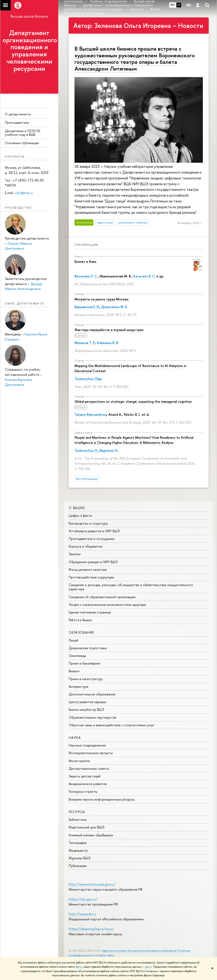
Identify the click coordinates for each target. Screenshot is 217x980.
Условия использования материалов (152, 951)
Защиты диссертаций (85, 776)
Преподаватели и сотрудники (92, 539)
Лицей (73, 640)
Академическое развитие (88, 784)
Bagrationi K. (109, 450)
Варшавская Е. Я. (87, 307)
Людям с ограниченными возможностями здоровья (107, 605)
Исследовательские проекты (91, 753)
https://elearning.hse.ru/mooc (91, 929)
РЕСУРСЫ (77, 812)
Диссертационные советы (89, 768)
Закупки (75, 554)
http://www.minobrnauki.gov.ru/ (92, 884)
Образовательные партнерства (92, 717)
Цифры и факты (80, 515)
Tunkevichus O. (86, 450)
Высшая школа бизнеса (29, 16)
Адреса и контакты (114, 951)
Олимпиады (77, 656)
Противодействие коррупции (91, 577)
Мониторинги (79, 761)
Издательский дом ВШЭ (87, 827)
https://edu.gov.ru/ (83, 899)
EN (179, 5)
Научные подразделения (87, 745)
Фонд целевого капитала (88, 570)
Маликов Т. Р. (85, 343)
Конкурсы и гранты (83, 791)
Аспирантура (78, 686)
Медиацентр (78, 850)
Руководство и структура (88, 523)
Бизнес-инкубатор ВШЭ (86, 709)
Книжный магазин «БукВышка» (91, 835)
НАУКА (75, 738)
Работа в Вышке (80, 620)
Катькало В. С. (144, 276)
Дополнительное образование (92, 694)
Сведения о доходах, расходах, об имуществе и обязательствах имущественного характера (131, 587)
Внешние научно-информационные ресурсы (102, 799)
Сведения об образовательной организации (102, 597)
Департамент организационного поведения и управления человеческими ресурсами (30, 51)
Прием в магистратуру (86, 679)
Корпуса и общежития (86, 546)
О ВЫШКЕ (77, 508)
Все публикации (87, 479)
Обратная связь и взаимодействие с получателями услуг (111, 725)
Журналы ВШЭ (80, 858)
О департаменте (18, 114)
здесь (79, 967)
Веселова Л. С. (86, 276)
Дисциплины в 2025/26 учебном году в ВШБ (23, 133)
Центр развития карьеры (87, 702)
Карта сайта (106, 955)
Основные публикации (22, 143)
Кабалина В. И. (108, 343)
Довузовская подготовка (88, 648)
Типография (78, 843)
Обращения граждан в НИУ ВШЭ (93, 562)
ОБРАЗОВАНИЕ (81, 632)
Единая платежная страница (90, 612)
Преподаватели (17, 122)
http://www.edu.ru (82, 914)
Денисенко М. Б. (114, 307)
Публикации (86, 245)
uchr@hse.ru (24, 193)
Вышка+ (74, 671)
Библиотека (78, 819)
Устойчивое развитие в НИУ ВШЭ (94, 531)
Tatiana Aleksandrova (91, 414)
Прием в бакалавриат (85, 663)
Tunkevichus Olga (88, 379)
